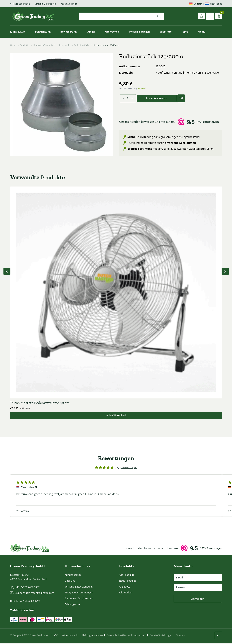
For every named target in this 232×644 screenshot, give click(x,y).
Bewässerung (68, 32)
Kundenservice (73, 576)
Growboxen (112, 32)
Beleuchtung (43, 32)
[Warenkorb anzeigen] (218, 16)
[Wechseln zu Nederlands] (214, 4)
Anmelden (198, 600)
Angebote (125, 588)
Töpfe (185, 32)
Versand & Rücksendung (79, 588)
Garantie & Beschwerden (79, 600)
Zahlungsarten (73, 606)
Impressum (140, 636)
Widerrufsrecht (70, 636)
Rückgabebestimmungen (79, 594)
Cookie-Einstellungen (161, 636)
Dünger (91, 32)
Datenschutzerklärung (118, 636)
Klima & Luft (18, 32)
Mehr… (202, 32)
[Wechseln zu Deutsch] (196, 4)
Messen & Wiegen (139, 32)
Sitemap (180, 636)
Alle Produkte (127, 576)
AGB (56, 636)
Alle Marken (126, 594)
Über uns (70, 582)
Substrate (166, 32)
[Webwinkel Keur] (171, 122)
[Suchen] (159, 16)
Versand (142, 88)
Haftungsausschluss (92, 636)
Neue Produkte (128, 582)
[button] (181, 98)
